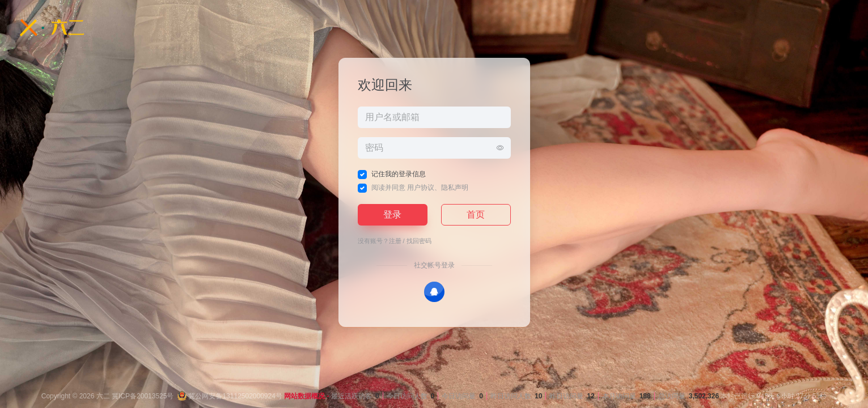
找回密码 (419, 241)
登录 (392, 214)
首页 (476, 214)
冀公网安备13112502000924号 (230, 396)
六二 (103, 396)
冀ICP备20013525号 (143, 396)
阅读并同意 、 (420, 188)
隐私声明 (455, 188)
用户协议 (421, 188)
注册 (395, 241)
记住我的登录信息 (399, 174)
